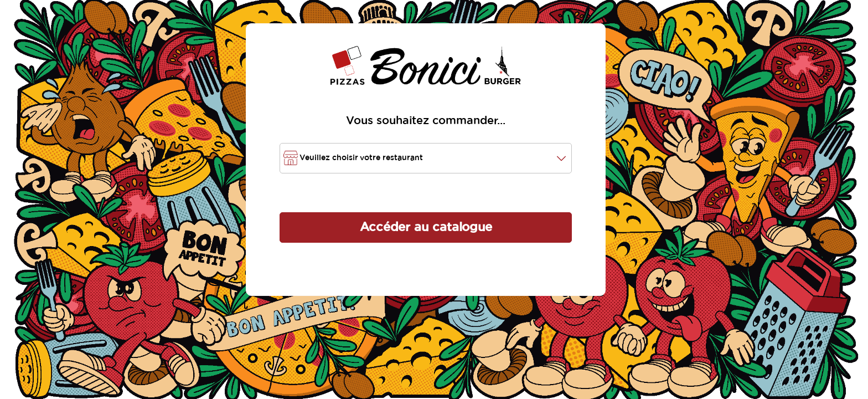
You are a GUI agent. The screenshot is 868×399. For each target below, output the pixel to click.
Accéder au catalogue (426, 227)
